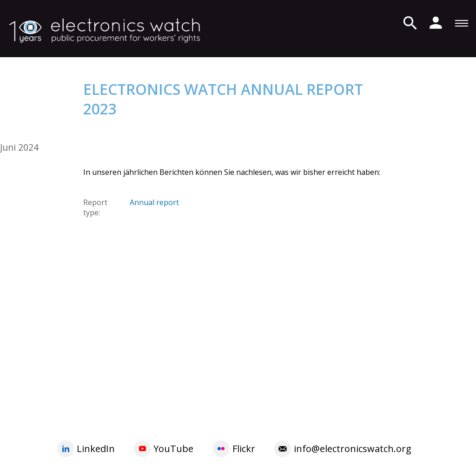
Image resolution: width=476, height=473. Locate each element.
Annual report (154, 202)
